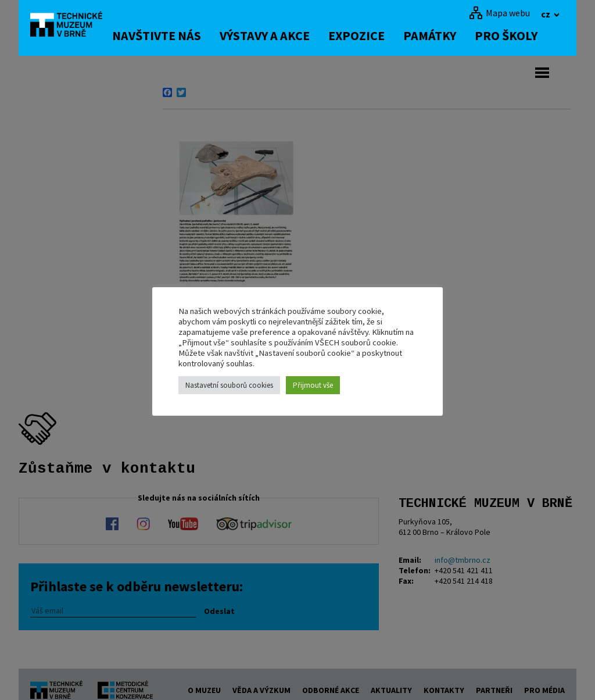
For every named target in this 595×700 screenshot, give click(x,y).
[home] (73, 26)
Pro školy (522, 35)
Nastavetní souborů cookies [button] (229, 385)
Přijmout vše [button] (313, 385)
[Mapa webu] (499, 13)
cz (546, 14)
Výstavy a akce (280, 35)
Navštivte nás (172, 35)
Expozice (372, 35)
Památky (445, 35)
